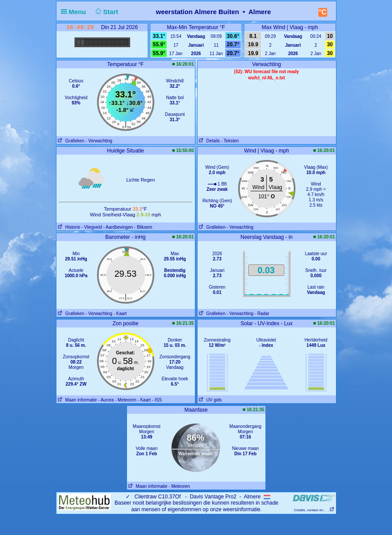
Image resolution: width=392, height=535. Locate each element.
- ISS (157, 400)
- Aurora (106, 400)
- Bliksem (143, 227)
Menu (75, 12)
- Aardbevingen (118, 227)
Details (209, 141)
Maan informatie (77, 400)
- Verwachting (99, 141)
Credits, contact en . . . (314, 510)
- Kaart (120, 314)
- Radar (262, 314)
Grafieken (71, 141)
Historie (68, 227)
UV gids (210, 400)
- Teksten (230, 141)
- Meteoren (126, 400)
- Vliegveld (92, 227)
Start (106, 12)
